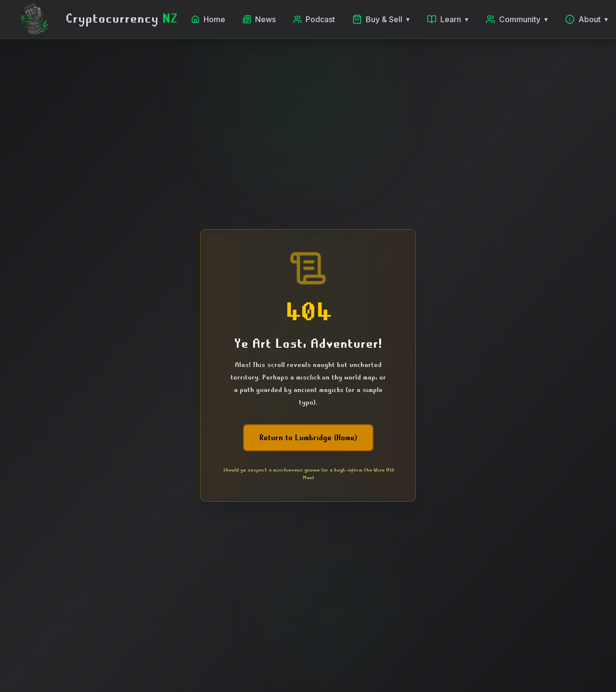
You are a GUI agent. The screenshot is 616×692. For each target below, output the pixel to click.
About (586, 19)
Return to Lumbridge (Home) (308, 438)
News (259, 19)
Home (208, 19)
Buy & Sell (381, 19)
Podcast (314, 19)
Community (517, 19)
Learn (448, 19)
